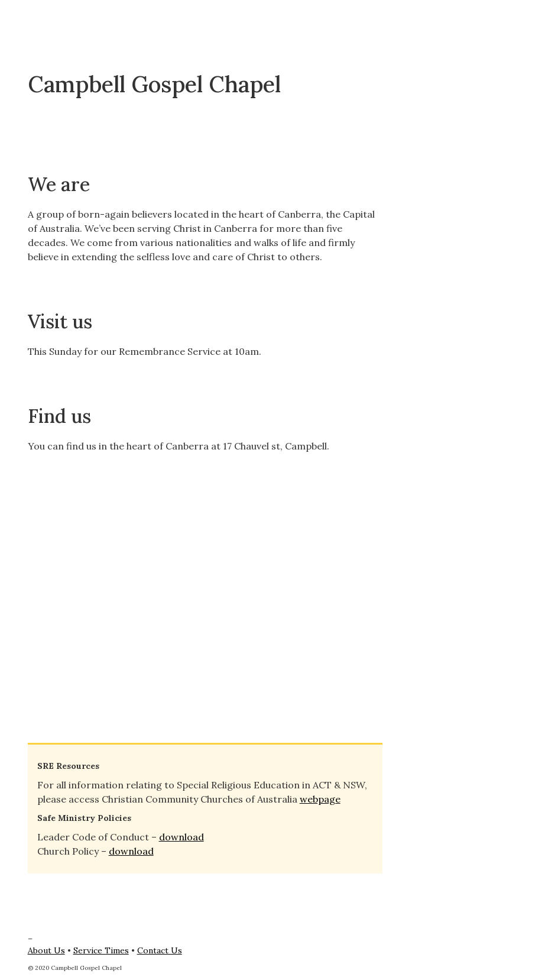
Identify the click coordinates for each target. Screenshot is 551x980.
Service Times (101, 950)
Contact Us (160, 950)
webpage (320, 799)
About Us (46, 950)
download (181, 837)
